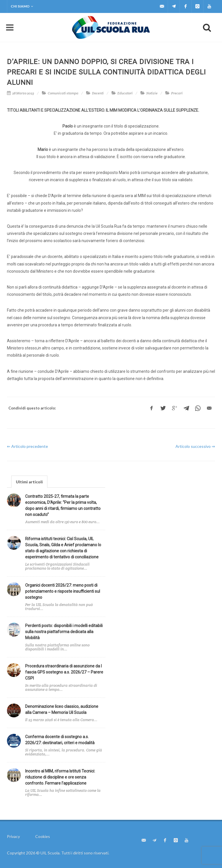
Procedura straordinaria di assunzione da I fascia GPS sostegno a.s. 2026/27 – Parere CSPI (64, 672)
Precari (177, 93)
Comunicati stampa (63, 93)
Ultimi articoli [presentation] (29, 482)
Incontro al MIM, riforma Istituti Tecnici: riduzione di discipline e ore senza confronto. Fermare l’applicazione (60, 777)
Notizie (152, 93)
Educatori (125, 93)
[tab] (29, 481)
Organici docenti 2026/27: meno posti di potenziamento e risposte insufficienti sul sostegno (63, 591)
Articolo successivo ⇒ (195, 446)
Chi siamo (22, 6)
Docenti (98, 93)
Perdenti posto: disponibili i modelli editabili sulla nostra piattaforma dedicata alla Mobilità (64, 632)
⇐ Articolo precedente (27, 446)
